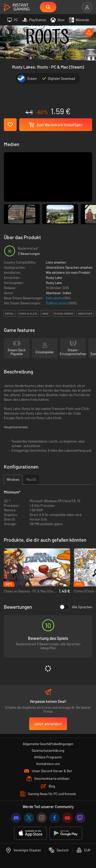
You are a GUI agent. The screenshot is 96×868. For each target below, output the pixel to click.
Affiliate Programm (48, 757)
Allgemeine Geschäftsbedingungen (48, 744)
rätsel (10, 314)
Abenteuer (54, 293)
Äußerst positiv (57, 303)
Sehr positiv (55, 298)
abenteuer (85, 314)
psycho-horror (63, 314)
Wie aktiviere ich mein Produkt (68, 273)
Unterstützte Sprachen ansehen (69, 267)
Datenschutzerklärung (48, 750)
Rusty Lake (54, 278)
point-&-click (28, 314)
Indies (67, 293)
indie (45, 314)
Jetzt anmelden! (48, 724)
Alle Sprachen (76, 607)
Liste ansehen (56, 262)
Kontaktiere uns (48, 764)
